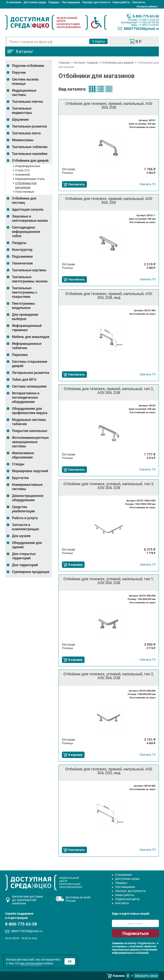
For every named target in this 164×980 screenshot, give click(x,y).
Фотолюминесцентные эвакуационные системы (30, 442)
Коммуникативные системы (27, 487)
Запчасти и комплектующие (25, 527)
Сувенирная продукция (31, 572)
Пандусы (19, 243)
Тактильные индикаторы (22, 110)
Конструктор (22, 250)
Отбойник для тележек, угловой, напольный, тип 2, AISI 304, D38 (109, 676)
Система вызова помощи (25, 81)
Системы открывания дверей (30, 364)
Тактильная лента (26, 133)
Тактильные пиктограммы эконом (30, 279)
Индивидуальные (28, 166)
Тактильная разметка (29, 126)
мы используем (31, 963)
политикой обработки (143, 946)
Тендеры (54, 2)
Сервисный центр (127, 899)
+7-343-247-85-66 (149, 22)
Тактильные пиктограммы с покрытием (25, 292)
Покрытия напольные (30, 431)
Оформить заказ (146, 976)
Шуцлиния (20, 119)
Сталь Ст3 (22, 170)
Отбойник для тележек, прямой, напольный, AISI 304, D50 (109, 200)
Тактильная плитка (27, 101)
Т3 (148, 184)
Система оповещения (29, 386)
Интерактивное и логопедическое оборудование (26, 397)
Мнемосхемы (23, 140)
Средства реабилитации (23, 509)
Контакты (139, 2)
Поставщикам (71, 2)
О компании (14, 2)
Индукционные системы (24, 93)
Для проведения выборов (25, 317)
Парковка (20, 355)
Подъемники (22, 256)
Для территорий (25, 565)
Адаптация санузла (28, 209)
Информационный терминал (27, 328)
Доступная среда (35, 2)
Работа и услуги (25, 518)
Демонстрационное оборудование (28, 498)
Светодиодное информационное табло (26, 232)
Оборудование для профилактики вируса (30, 411)
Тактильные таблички (30, 147)
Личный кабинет (147, 6)
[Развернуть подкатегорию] (8, 66)
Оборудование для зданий (27, 545)
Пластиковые (25, 192)
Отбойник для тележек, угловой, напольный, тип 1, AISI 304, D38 (109, 581)
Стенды (18, 464)
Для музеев (21, 536)
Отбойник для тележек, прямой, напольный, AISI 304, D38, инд (109, 295)
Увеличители (22, 263)
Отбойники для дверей (30, 160)
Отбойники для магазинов (26, 185)
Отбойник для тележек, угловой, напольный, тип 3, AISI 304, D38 (109, 486)
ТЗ (147, 469)
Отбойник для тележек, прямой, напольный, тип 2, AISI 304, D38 (109, 391)
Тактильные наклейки (30, 154)
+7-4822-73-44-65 (149, 25)
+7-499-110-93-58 (149, 20)
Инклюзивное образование (23, 455)
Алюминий (23, 174)
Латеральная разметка (31, 373)
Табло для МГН (24, 379)
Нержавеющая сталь (30, 179)
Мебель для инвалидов (31, 337)
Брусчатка (20, 478)
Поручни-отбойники (28, 66)
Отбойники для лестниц (24, 200)
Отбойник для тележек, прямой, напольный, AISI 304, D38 (109, 105)
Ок (70, 961)
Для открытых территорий (24, 556)
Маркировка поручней (30, 471)
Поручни (19, 72)
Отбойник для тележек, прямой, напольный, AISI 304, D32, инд (109, 771)
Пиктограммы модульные (23, 306)
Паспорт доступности (96, 2)
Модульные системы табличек (29, 422)
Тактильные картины (29, 270)
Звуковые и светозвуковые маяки (30, 218)
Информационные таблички (27, 346)
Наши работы (121, 2)
